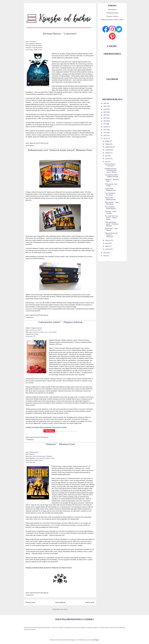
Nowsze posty (30, 602)
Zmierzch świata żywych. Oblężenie (42, 456)
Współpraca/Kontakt (112, 13)
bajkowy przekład (31, 127)
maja (107, 162)
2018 (105, 127)
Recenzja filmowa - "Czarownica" (60, 34)
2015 (105, 136)
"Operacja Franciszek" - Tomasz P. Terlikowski (112, 235)
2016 (105, 133)
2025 (105, 106)
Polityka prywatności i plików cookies (112, 20)
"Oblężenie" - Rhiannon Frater (60, 444)
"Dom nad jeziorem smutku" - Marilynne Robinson (112, 224)
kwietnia (108, 240)
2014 (105, 139)
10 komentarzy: (30, 145)
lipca (107, 156)
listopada (108, 144)
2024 (105, 109)
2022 (105, 115)
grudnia (107, 141)
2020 (105, 121)
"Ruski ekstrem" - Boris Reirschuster (112, 203)
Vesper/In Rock (39, 460)
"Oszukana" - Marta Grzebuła (111, 212)
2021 (105, 118)
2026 (105, 103)
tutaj (61, 627)
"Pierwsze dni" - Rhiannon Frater (110, 199)
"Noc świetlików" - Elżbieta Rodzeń (110, 208)
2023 (105, 112)
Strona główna (60, 602)
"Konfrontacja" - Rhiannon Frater (110, 190)
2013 (105, 253)
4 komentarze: (30, 595)
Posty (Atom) (64, 609)
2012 (105, 256)
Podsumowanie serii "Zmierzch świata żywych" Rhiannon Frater (60, 150)
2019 (105, 124)
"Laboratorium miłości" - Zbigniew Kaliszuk (60, 322)
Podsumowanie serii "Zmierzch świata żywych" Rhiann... (111, 170)
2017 (105, 130)
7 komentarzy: (30, 440)
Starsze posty (90, 602)
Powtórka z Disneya (112, 16)
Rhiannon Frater (34, 452)
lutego (107, 246)
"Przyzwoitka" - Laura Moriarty (111, 229)
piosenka (65, 125)
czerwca (108, 159)
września (108, 150)
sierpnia (108, 153)
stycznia (108, 249)
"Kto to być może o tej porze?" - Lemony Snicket (111, 218)
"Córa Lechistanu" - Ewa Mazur (111, 194)
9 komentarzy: (30, 317)
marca (107, 243)
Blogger (96, 640)
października (109, 147)
